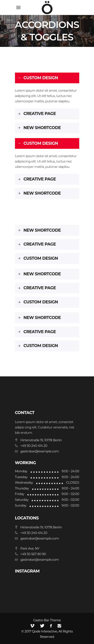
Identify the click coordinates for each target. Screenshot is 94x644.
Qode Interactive (44, 631)
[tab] (47, 78)
